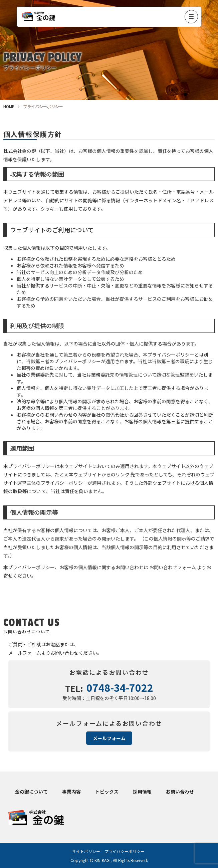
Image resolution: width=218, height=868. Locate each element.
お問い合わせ (180, 792)
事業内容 (71, 792)
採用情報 (142, 792)
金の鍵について (31, 792)
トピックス (107, 792)
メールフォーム (109, 738)
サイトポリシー (86, 851)
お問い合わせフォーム (173, 567)
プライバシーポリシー (125, 851)
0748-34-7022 (120, 687)
